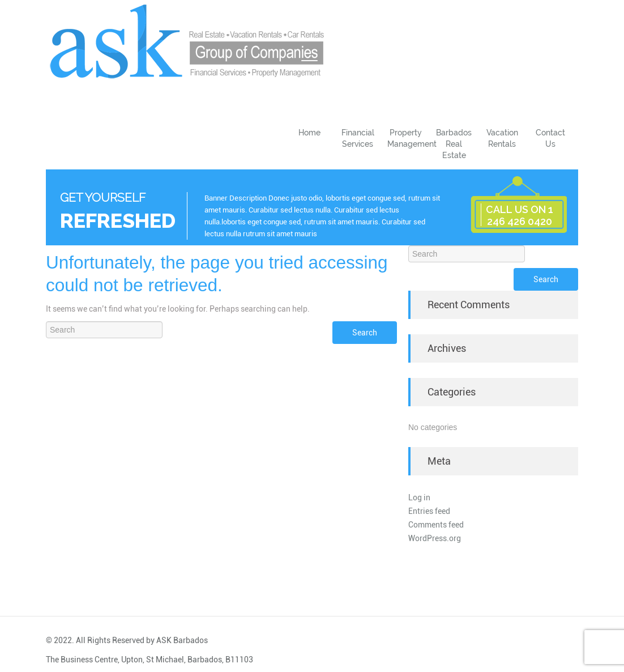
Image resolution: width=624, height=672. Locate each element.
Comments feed (436, 525)
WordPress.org (435, 538)
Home (309, 133)
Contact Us (550, 138)
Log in (419, 497)
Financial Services (358, 138)
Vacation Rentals (502, 138)
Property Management (409, 138)
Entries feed (429, 511)
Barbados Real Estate (454, 144)
